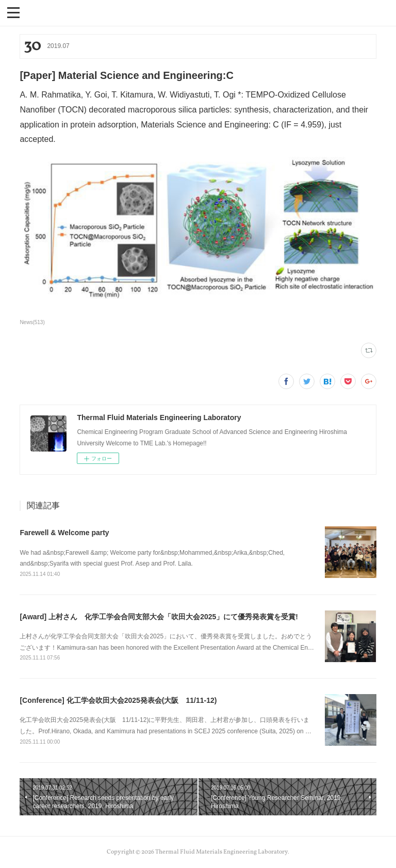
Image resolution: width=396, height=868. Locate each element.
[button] (13, 12)
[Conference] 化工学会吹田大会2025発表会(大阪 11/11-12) (118, 700)
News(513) (32, 322)
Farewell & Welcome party (64, 533)
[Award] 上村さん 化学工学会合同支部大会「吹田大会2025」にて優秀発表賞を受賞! (159, 617)
